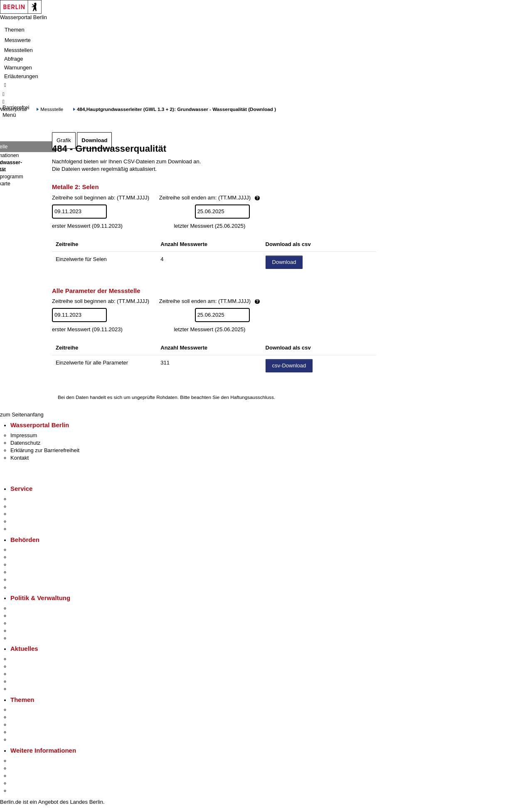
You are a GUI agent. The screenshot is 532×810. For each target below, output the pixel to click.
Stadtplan (22, 791)
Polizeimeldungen (32, 666)
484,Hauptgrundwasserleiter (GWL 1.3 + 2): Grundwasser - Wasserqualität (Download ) (176, 109)
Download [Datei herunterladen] (284, 262)
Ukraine (20, 681)
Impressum (24, 435)
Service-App (25, 499)
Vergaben (22, 638)
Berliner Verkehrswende (39, 717)
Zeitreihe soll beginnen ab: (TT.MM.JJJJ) (184, 198)
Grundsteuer (25, 740)
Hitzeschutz (24, 689)
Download (94, 140)
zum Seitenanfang (22, 415)
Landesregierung (31, 608)
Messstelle (52, 109)
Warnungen (18, 68)
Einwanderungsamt (33, 587)
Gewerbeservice (30, 529)
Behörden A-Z (27, 550)
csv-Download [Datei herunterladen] (289, 366)
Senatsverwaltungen (35, 557)
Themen (15, 30)
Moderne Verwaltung (35, 725)
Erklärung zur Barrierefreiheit (45, 450)
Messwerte (18, 40)
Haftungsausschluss (252, 397)
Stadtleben (23, 783)
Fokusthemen (27, 710)
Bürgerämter (25, 572)
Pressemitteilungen (33, 659)
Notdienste (23, 521)
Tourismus (23, 768)
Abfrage (14, 59)
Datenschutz (25, 443)
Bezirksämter (26, 565)
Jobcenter (22, 580)
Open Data (23, 631)
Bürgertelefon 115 (32, 514)
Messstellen (18, 50)
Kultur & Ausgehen (33, 761)
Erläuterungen (21, 76)
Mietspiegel (24, 732)
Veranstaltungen (30, 674)
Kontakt (20, 458)
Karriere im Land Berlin (38, 616)
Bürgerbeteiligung (32, 623)
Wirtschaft (22, 776)
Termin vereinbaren (33, 506)
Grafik (64, 140)
